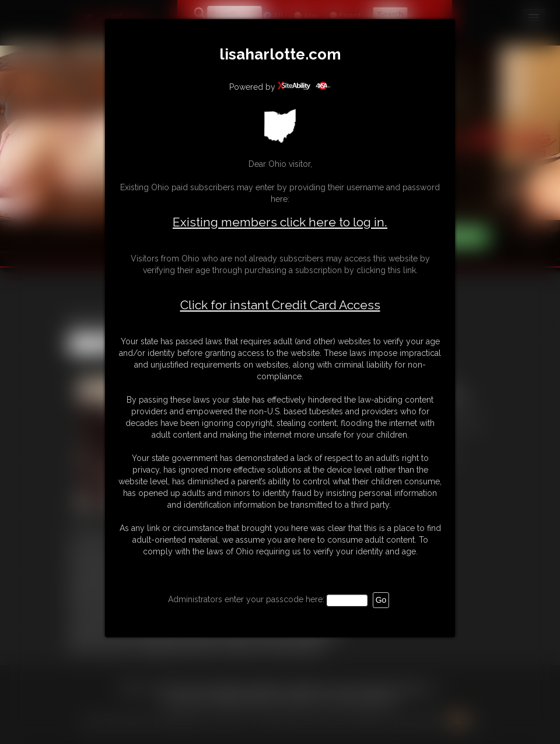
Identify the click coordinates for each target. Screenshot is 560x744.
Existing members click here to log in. (280, 222)
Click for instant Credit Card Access (280, 305)
